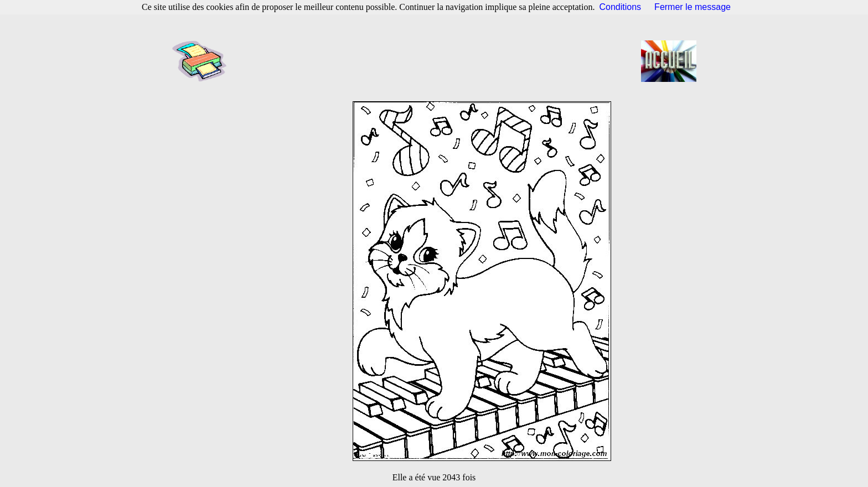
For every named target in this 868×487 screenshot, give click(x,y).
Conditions (621, 7)
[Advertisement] (437, 61)
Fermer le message (693, 7)
